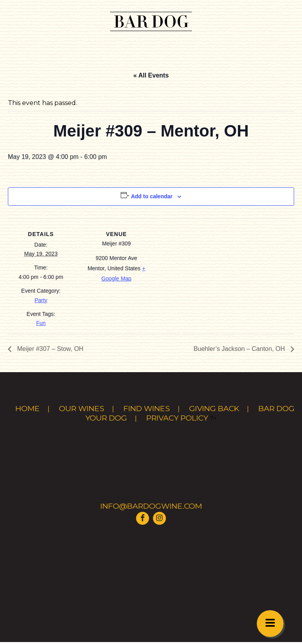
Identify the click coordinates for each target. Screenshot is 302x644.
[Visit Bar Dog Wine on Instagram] (159, 517)
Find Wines (147, 408)
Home (28, 408)
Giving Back (214, 408)
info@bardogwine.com (151, 506)
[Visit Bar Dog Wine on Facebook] (143, 517)
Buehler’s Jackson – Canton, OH (240, 349)
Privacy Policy (177, 418)
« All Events (151, 75)
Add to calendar (152, 196)
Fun (41, 323)
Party (41, 300)
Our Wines (82, 408)
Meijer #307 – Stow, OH (49, 349)
